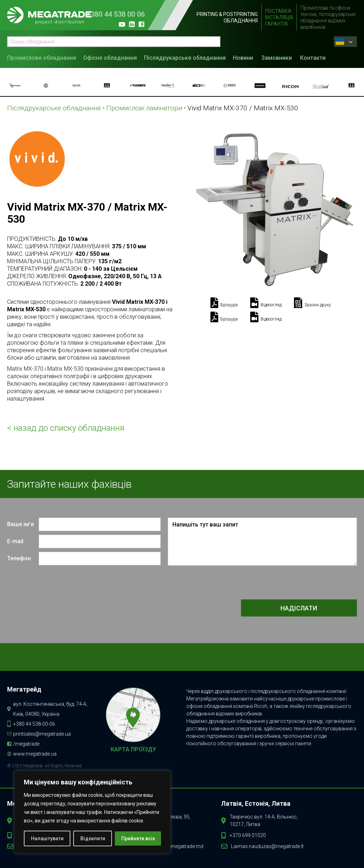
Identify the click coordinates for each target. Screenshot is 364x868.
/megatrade (26, 744)
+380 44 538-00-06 (34, 724)
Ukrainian (340, 42)
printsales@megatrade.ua (42, 734)
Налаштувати (47, 838)
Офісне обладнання (110, 58)
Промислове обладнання (42, 58)
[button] (43, 57)
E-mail (15, 541)
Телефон (19, 558)
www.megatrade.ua (35, 754)
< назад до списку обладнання (66, 428)
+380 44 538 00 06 (116, 14)
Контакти (313, 58)
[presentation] (303, 583)
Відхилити (93, 838)
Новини (243, 58)
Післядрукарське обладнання (185, 58)
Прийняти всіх (138, 838)
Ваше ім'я (20, 524)
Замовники (277, 58)
